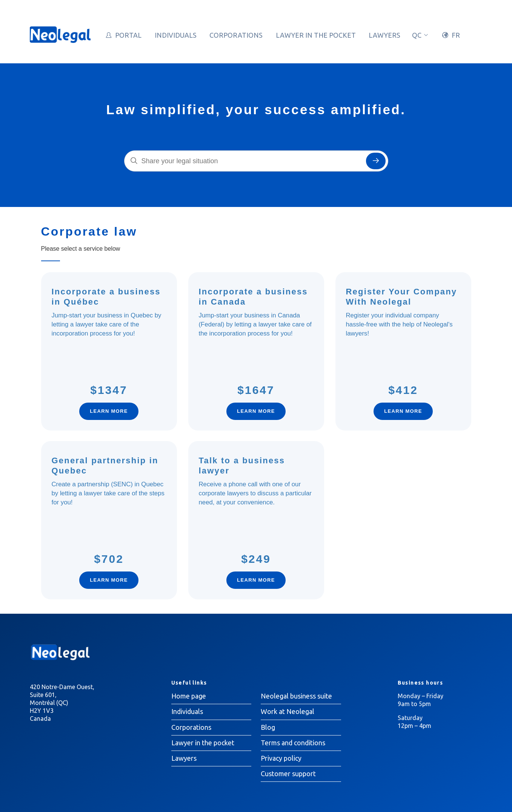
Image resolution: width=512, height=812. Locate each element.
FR (456, 35)
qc (421, 35)
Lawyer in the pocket (316, 35)
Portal (128, 35)
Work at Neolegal (288, 711)
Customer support (288, 774)
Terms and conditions (293, 743)
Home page (189, 696)
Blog (268, 727)
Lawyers (384, 35)
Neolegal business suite (296, 696)
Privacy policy (281, 758)
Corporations (236, 35)
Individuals (176, 35)
